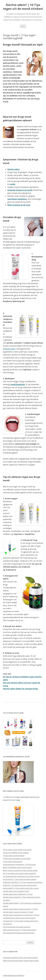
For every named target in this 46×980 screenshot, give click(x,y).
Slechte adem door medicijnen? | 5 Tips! (18, 894)
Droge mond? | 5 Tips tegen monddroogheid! (20, 879)
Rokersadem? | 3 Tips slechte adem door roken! (21, 888)
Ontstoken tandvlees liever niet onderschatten (20, 958)
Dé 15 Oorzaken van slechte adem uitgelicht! (19, 873)
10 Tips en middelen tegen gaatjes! (16, 853)
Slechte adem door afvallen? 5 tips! (16, 891)
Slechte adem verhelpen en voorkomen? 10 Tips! (21, 915)
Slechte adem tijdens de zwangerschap (20, 689)
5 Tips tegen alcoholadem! (13, 862)
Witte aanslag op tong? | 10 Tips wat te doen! (20, 930)
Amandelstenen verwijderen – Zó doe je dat (19, 864)
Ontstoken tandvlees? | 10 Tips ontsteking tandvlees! (23, 882)
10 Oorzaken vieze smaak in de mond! (17, 850)
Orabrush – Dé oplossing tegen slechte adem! (20, 885)
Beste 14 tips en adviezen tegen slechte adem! (20, 870)
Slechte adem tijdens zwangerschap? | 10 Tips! (20, 909)
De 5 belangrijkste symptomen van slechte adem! (21, 876)
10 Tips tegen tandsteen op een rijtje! (17, 859)
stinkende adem (9, 349)
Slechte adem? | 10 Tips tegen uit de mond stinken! (23, 7)
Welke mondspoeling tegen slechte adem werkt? (21, 961)
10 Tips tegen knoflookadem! (14, 856)
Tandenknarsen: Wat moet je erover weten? (19, 918)
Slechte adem (13, 169)
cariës (13, 184)
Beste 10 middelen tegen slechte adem (17, 867)
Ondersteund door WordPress (14, 975)
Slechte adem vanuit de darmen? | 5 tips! (18, 912)
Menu (23, 26)
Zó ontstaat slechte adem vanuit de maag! (19, 933)
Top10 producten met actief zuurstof (16, 927)
